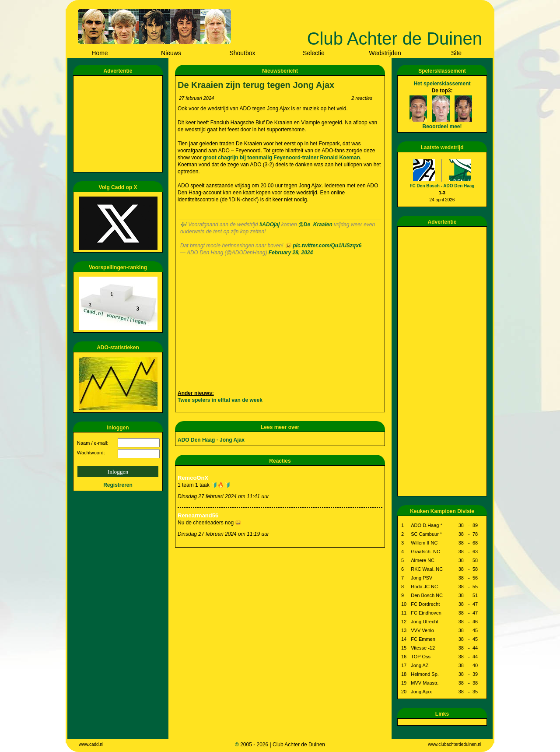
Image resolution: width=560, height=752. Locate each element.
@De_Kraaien (315, 225)
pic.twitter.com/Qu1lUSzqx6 (327, 246)
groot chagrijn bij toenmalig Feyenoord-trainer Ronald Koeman (282, 158)
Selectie (314, 53)
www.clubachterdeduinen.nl (455, 744)
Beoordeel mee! (442, 127)
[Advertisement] (119, 124)
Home (100, 53)
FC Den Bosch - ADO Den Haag (442, 186)
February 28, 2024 (291, 253)
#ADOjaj (270, 225)
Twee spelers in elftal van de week (220, 400)
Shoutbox (242, 53)
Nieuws (171, 53)
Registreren (118, 485)
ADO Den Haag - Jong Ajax (211, 440)
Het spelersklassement (442, 84)
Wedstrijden (385, 53)
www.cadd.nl (91, 744)
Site (456, 53)
